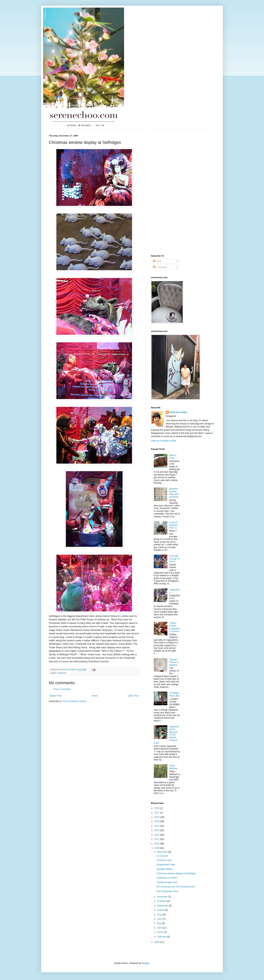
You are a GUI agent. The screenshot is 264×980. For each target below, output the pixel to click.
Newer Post (56, 696)
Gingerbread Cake (166, 865)
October (162, 901)
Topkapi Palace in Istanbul (174, 662)
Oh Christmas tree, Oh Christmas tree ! (176, 887)
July (160, 915)
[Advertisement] (166, 191)
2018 (157, 808)
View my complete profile (163, 441)
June (160, 919)
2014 (157, 826)
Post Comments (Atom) (74, 701)
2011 (157, 839)
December (163, 852)
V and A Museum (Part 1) (174, 525)
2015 (157, 821)
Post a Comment (62, 689)
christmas (62, 673)
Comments (160, 267)
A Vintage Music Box (174, 694)
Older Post (133, 696)
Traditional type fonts (167, 882)
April (160, 928)
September (163, 906)
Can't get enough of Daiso (174, 559)
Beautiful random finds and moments (174, 493)
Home (95, 696)
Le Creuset (162, 856)
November (163, 897)
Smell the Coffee (178, 412)
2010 (157, 844)
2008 (157, 942)
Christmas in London (167, 878)
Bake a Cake (173, 457)
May (160, 923)
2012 (157, 835)
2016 (157, 817)
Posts (157, 261)
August (161, 910)
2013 (157, 830)
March (161, 932)
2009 (157, 848)
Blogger (146, 963)
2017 (157, 813)
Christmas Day (164, 860)
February (162, 937)
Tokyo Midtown (174, 767)
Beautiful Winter (165, 869)
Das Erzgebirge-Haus (167, 891)
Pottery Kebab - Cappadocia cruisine (175, 627)
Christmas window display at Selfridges (176, 873)
